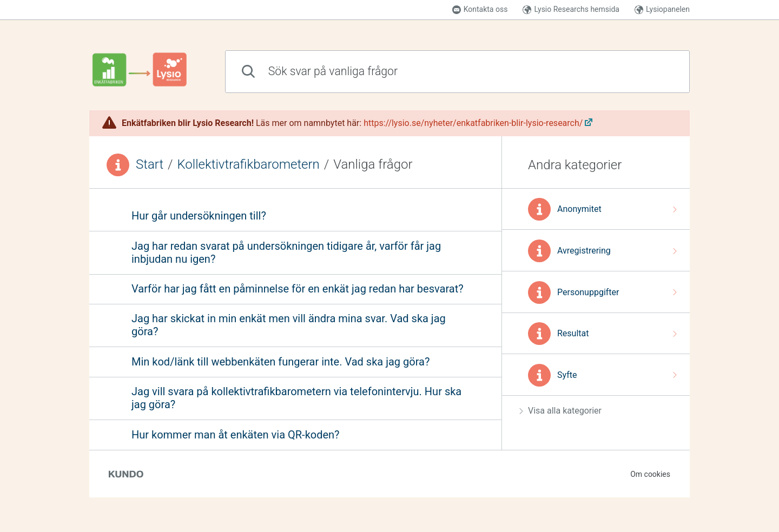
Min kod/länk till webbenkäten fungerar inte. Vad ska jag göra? (280, 362)
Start (150, 164)
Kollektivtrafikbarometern (249, 164)
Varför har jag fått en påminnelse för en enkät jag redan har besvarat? (298, 289)
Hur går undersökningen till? (199, 216)
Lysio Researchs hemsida (571, 9)
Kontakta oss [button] (480, 9)
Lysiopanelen (662, 9)
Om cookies (650, 474)
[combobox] (457, 72)
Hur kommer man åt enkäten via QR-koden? (236, 435)
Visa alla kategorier (560, 411)
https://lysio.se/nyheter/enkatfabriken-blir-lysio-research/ (473, 123)
